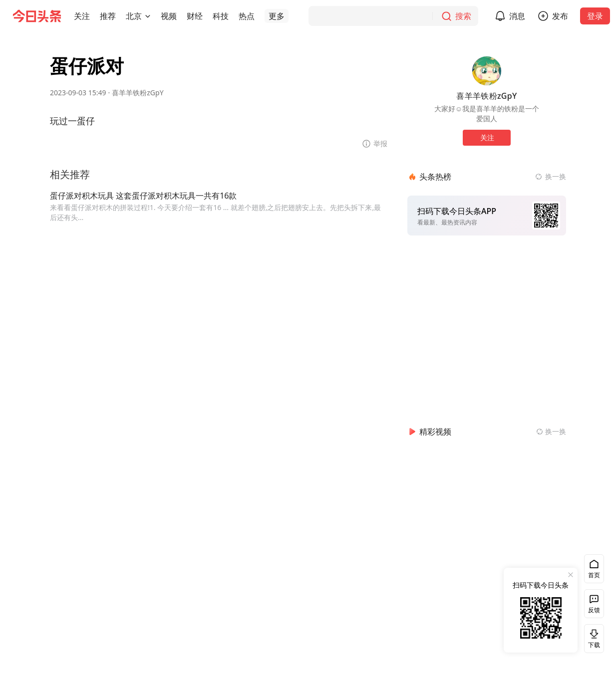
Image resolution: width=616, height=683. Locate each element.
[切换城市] (148, 16)
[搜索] (393, 16)
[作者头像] (487, 71)
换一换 (556, 176)
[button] (82, 16)
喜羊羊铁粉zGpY (138, 93)
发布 (560, 16)
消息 (517, 16)
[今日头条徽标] (37, 16)
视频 (169, 16)
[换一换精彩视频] (551, 432)
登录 (595, 16)
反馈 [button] (594, 610)
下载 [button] (592, 638)
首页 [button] (594, 575)
